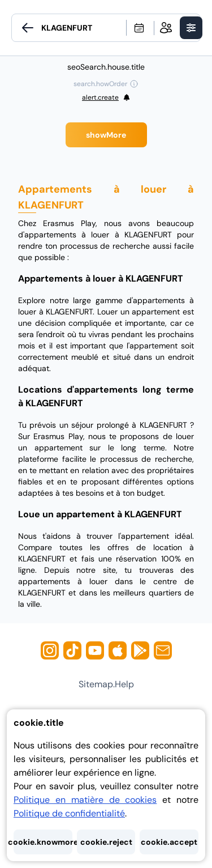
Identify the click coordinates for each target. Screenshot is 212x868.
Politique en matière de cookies (85, 800)
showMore (106, 135)
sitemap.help (106, 684)
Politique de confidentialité (69, 813)
